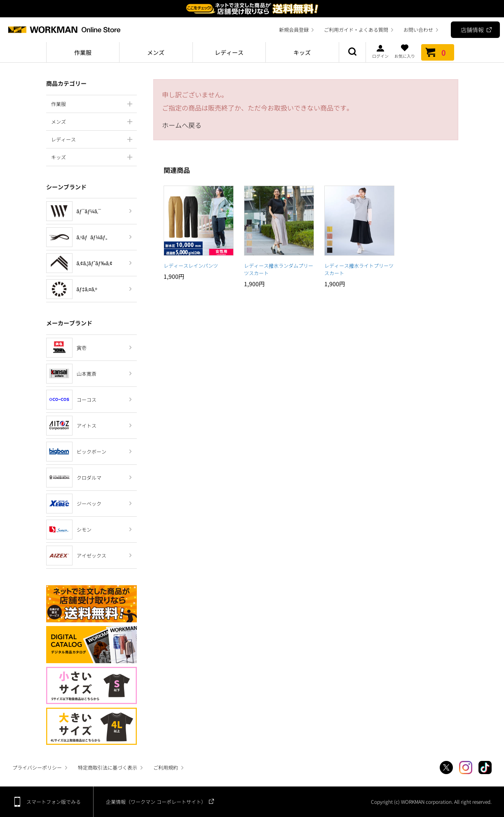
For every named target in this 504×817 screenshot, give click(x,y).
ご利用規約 (166, 767)
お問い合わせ (418, 29)
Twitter (446, 768)
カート (438, 52)
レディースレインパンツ (191, 265)
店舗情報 (472, 30)
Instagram (466, 768)
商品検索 (352, 52)
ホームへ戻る (182, 125)
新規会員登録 (294, 29)
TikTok (485, 768)
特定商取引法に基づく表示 (108, 767)
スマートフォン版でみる (54, 802)
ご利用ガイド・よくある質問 (356, 29)
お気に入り (405, 51)
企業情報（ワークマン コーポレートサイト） (156, 802)
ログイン (380, 51)
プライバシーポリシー (37, 767)
